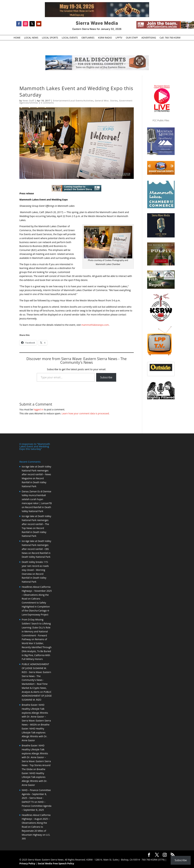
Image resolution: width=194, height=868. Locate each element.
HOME (17, 38)
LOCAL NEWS (31, 38)
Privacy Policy (27, 863)
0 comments (47, 103)
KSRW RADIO (105, 38)
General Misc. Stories (106, 101)
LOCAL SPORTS (50, 38)
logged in (38, 409)
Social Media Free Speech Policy (56, 863)
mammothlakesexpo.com (95, 325)
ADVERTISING (149, 38)
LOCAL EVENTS (70, 38)
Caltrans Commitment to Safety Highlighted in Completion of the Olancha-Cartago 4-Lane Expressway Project (36, 606)
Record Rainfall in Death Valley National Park (34, 482)
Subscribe (106, 377)
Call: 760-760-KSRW (170, 38)
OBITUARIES (88, 38)
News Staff (28, 101)
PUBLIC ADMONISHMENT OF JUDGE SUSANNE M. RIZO (37, 696)
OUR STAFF (132, 38)
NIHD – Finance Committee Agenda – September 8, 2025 (36, 806)
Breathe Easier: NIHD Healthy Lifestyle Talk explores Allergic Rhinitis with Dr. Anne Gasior (36, 732)
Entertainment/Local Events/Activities (73, 101)
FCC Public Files (161, 120)
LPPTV (119, 38)
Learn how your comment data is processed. (86, 413)
